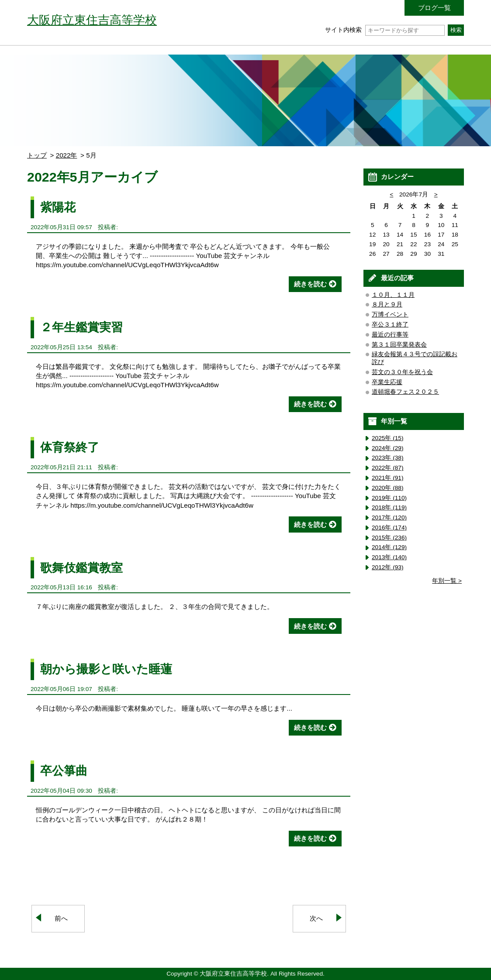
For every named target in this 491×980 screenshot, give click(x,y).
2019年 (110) (389, 498)
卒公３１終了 (390, 325)
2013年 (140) (389, 557)
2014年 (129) (389, 547)
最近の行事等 (390, 335)
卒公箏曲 (64, 771)
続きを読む (310, 284)
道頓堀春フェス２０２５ (405, 392)
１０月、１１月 (393, 295)
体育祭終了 (70, 447)
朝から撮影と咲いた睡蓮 (106, 669)
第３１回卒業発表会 (399, 345)
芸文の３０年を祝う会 (402, 372)
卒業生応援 (387, 382)
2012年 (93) (388, 567)
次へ (316, 918)
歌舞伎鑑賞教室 (81, 568)
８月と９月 (387, 304)
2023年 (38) (388, 458)
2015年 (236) (389, 538)
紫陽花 (58, 207)
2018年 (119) (389, 507)
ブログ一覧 (434, 8)
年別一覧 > (447, 581)
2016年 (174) (389, 528)
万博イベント (390, 315)
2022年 (67, 155)
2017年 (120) (389, 518)
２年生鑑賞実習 (81, 327)
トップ (37, 155)
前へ (61, 918)
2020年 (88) (388, 488)
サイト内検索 (385, 30)
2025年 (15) (388, 438)
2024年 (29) (388, 448)
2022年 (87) (388, 468)
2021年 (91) (388, 478)
